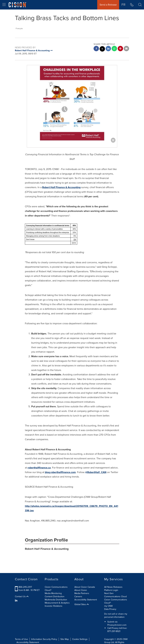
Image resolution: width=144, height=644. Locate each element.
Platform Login (111, 590)
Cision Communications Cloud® (56, 589)
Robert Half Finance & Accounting (61, 187)
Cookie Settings (80, 639)
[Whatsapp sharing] (114, 49)
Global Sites (82, 604)
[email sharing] (126, 49)
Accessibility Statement (86, 600)
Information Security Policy (44, 639)
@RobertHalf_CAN (96, 472)
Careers (78, 596)
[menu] (4, 5)
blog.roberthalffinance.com (60, 472)
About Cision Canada (85, 587)
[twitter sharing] (102, 49)
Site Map (65, 639)
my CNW (108, 606)
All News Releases (113, 587)
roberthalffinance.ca (39, 468)
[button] (140, 5)
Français (19, 28)
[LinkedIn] (17, 601)
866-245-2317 (25, 587)
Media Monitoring (53, 593)
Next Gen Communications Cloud (115, 595)
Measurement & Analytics (57, 603)
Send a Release (108, 5)
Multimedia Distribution (56, 600)
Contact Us (22, 597)
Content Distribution (55, 596)
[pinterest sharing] (120, 49)
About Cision (81, 590)
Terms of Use (21, 639)
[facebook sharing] (96, 49)
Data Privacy (110, 609)
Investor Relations (54, 606)
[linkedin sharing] (108, 49)
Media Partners (82, 593)
